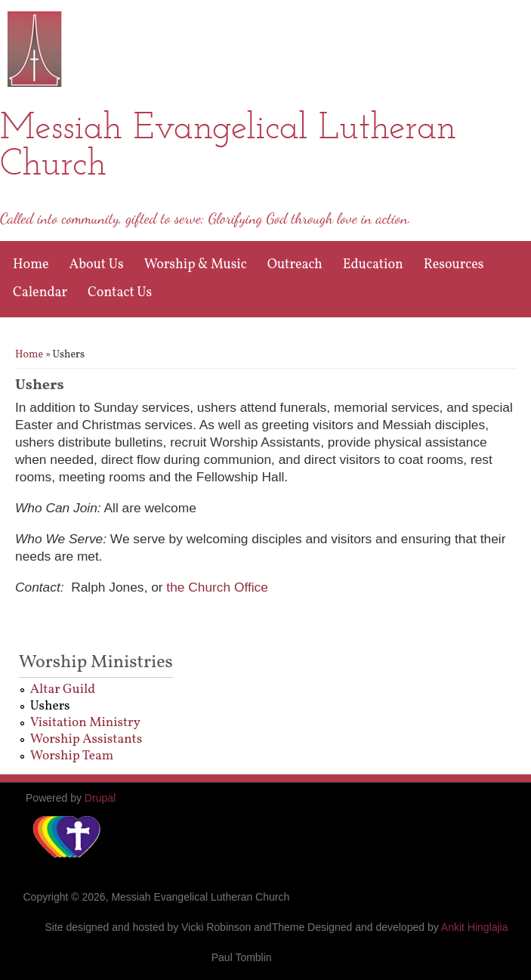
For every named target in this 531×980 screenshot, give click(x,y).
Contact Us (120, 293)
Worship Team (72, 756)
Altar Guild (63, 689)
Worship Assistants (86, 739)
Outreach (295, 265)
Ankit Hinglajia (475, 927)
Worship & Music (196, 265)
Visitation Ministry (85, 723)
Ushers (50, 706)
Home (31, 265)
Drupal (100, 798)
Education (373, 265)
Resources (454, 265)
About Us (97, 265)
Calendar (40, 293)
